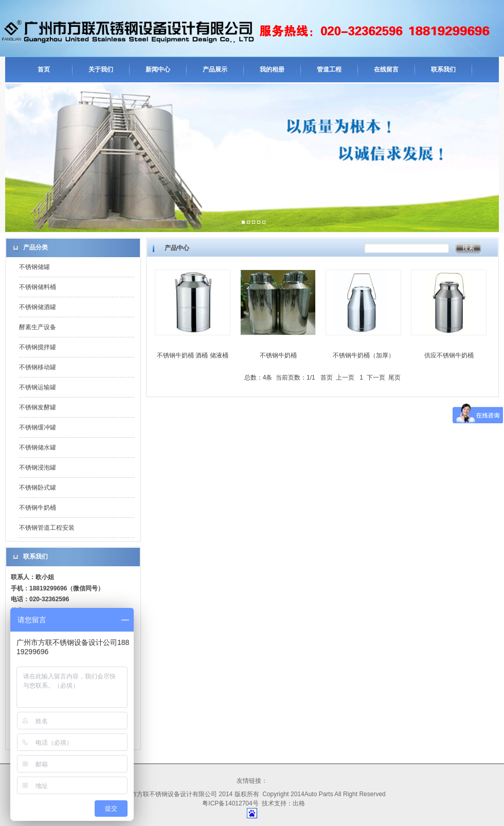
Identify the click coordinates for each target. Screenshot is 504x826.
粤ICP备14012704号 (230, 803)
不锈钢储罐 (34, 267)
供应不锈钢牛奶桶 (449, 355)
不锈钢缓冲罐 (38, 427)
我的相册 (272, 69)
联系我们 (443, 69)
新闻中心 (158, 69)
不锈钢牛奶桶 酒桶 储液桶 (193, 355)
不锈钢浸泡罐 (38, 468)
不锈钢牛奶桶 (38, 508)
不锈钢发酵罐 (38, 407)
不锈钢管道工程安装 (47, 528)
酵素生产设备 (38, 327)
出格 (299, 803)
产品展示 (215, 69)
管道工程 (329, 69)
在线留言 (386, 69)
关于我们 (101, 69)
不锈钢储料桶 (38, 287)
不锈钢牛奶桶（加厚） (364, 355)
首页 (44, 69)
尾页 (394, 378)
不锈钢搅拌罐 (38, 347)
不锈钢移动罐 (38, 367)
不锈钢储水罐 (38, 447)
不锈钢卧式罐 (38, 488)
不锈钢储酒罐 (38, 307)
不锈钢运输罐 (38, 387)
